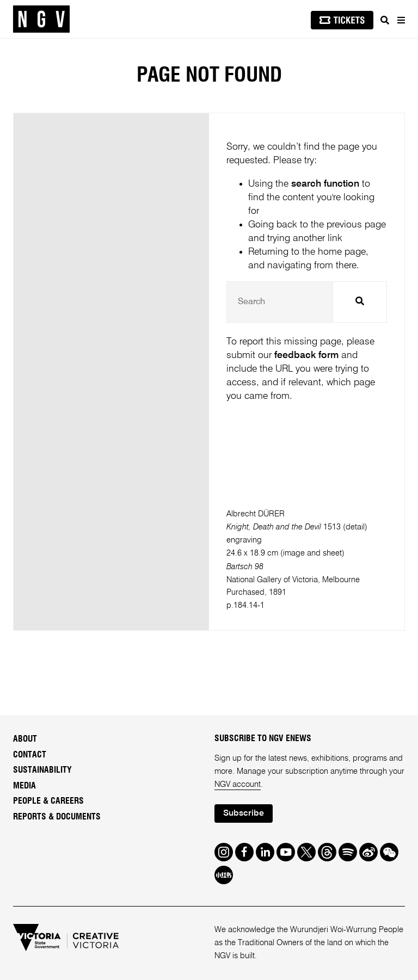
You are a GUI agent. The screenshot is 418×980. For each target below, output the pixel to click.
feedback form (306, 355)
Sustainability (42, 770)
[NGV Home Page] (41, 19)
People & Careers (48, 801)
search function (325, 184)
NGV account (238, 785)
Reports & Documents (57, 817)
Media (24, 786)
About (25, 739)
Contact (30, 755)
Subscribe (244, 813)
